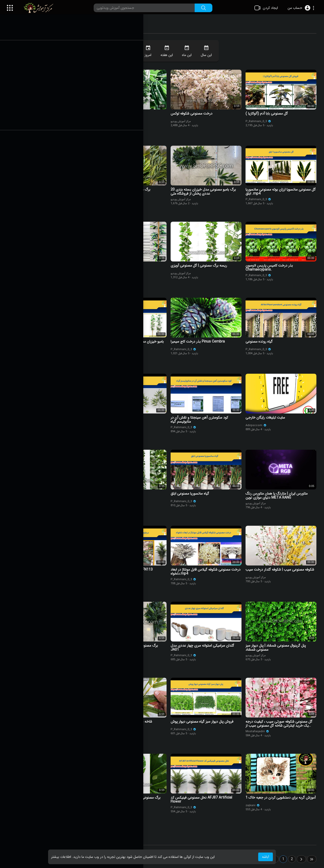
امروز (151, 51)
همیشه (134, 51)
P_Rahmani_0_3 (260, 120)
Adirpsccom (258, 424)
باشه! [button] (266, 857)
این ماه (190, 51)
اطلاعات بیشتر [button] (61, 857)
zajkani (254, 807)
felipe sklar (35, 123)
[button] (301, 8)
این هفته (170, 51)
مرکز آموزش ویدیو (111, 120)
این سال (210, 51)
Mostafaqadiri (259, 731)
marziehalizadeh (42, 501)
